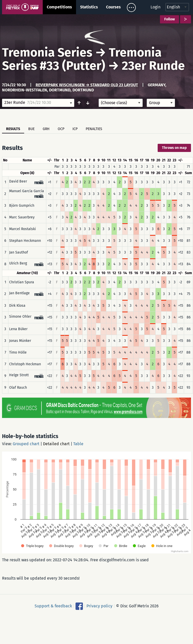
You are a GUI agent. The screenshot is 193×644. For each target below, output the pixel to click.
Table (78, 444)
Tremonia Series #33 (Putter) (82, 59)
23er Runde (153, 66)
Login (155, 7)
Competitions (59, 7)
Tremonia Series (47, 52)
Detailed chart (56, 444)
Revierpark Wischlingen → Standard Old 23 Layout (87, 85)
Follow (169, 19)
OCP (61, 129)
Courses (113, 7)
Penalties (94, 129)
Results (13, 129)
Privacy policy (99, 606)
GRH (46, 129)
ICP (75, 129)
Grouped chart (26, 444)
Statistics (89, 7)
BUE (31, 129)
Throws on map (174, 148)
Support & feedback (53, 606)
